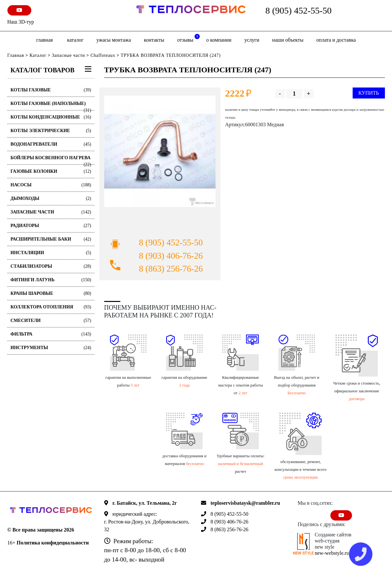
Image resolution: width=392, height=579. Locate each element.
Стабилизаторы (51, 266)
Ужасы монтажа (114, 40)
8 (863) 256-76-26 (171, 269)
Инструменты (51, 348)
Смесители (51, 321)
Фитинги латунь (51, 280)
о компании (219, 40)
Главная (44, 40)
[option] (160, 151)
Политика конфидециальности (53, 543)
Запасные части (68, 55)
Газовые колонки (51, 171)
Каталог (75, 40)
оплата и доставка (336, 40)
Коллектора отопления (51, 307)
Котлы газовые (51, 90)
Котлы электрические (51, 131)
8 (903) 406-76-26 (171, 256)
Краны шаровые (51, 293)
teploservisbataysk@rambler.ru (246, 503)
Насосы (51, 185)
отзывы (188, 38)
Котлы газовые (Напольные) (51, 106)
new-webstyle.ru (332, 553)
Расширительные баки (51, 239)
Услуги (252, 40)
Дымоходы (51, 198)
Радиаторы (51, 226)
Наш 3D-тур (21, 22)
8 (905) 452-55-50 (299, 10)
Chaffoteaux (103, 55)
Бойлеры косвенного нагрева (51, 160)
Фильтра (51, 334)
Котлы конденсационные (51, 117)
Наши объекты (288, 40)
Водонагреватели (51, 144)
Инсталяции (51, 253)
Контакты (154, 40)
